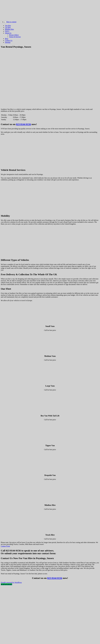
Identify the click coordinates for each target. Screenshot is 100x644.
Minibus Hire (9, 29)
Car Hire (8, 27)
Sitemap (8, 42)
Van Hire (8, 26)
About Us (8, 33)
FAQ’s (7, 31)
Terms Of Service (15, 37)
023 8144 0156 (23, 124)
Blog (7, 39)
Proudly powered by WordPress (11, 582)
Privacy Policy (14, 35)
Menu (3, 22)
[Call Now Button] (6, 584)
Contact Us (9, 40)
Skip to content (11, 22)
